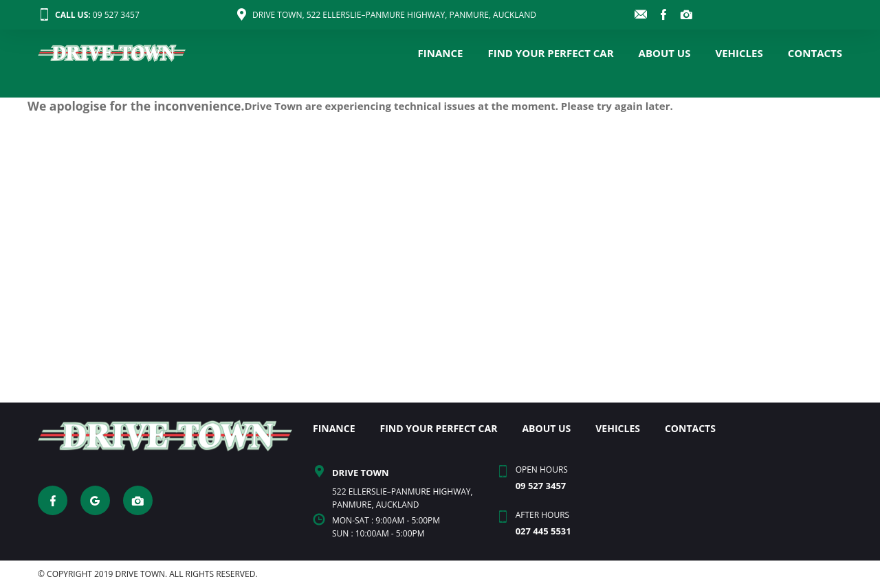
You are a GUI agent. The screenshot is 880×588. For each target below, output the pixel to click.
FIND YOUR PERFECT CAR (550, 53)
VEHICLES (739, 53)
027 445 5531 (543, 531)
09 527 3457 (89, 15)
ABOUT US (665, 53)
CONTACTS (815, 53)
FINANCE (441, 53)
